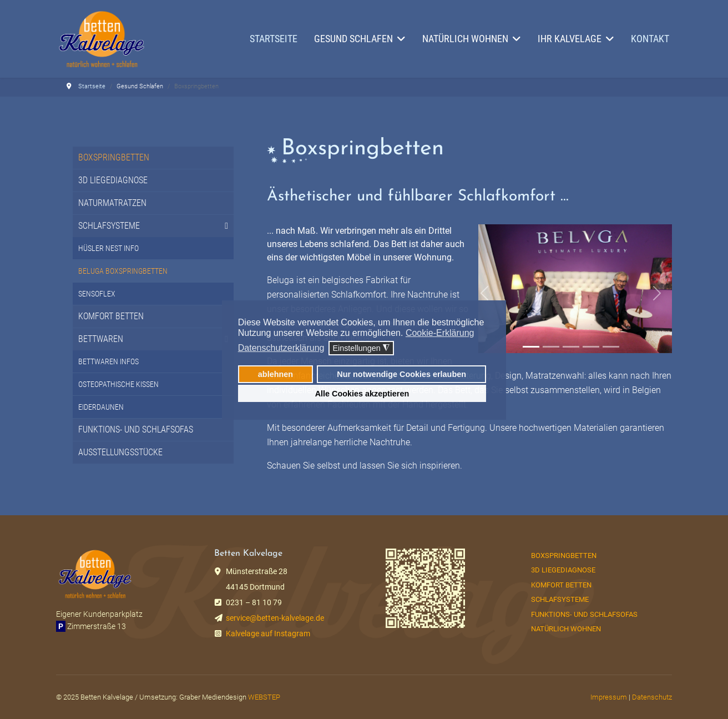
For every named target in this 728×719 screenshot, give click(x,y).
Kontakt (650, 39)
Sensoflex (97, 294)
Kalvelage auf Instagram (268, 633)
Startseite (274, 39)
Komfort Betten (111, 316)
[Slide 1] (531, 347)
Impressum (609, 697)
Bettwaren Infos (108, 361)
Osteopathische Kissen (118, 384)
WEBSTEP (264, 697)
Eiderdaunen (101, 407)
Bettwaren (101, 339)
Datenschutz (652, 697)
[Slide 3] (571, 347)
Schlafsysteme (109, 226)
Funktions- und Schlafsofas (136, 429)
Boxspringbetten (114, 157)
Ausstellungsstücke (120, 452)
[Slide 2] (551, 347)
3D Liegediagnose (113, 180)
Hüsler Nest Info (108, 248)
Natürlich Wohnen (566, 629)
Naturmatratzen (112, 203)
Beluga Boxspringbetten (123, 271)
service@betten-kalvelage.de (275, 618)
